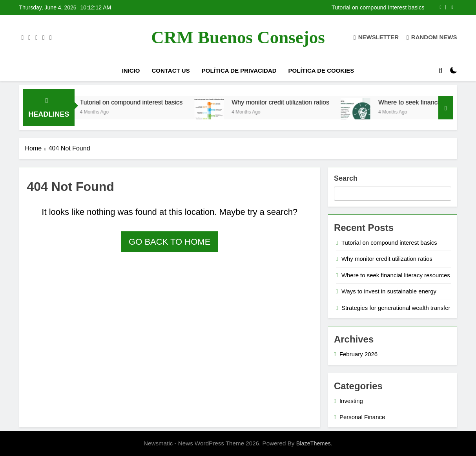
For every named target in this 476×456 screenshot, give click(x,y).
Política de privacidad (239, 71)
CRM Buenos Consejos (238, 37)
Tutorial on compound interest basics (378, 7)
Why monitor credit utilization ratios (289, 102)
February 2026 (358, 354)
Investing (351, 401)
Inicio (131, 71)
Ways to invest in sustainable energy (389, 291)
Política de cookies (321, 71)
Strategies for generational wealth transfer (396, 308)
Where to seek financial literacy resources (396, 275)
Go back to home (170, 242)
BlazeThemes (314, 443)
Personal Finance (362, 417)
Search (346, 178)
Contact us (171, 71)
